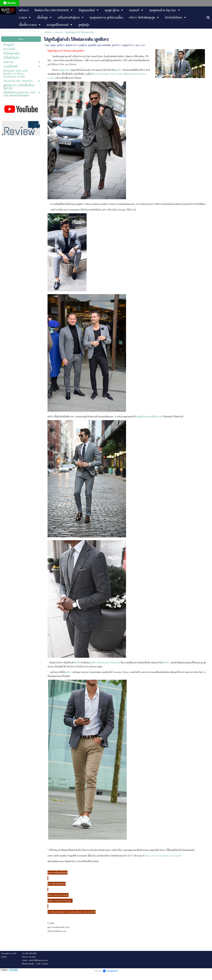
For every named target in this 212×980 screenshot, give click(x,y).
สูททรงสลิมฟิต (104, 45)
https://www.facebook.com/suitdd (163, 856)
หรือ (162, 417)
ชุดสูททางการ (72, 45)
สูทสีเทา (61, 45)
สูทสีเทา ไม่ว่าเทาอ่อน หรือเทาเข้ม (105, 663)
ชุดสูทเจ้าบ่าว (128, 45)
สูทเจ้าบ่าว (117, 45)
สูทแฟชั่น (92, 45)
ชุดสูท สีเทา (65, 70)
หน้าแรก (48, 32)
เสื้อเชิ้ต (77, 663)
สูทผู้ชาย (83, 45)
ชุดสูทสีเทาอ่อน (143, 417)
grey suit (140, 45)
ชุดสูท (53, 45)
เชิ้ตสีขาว (156, 417)
